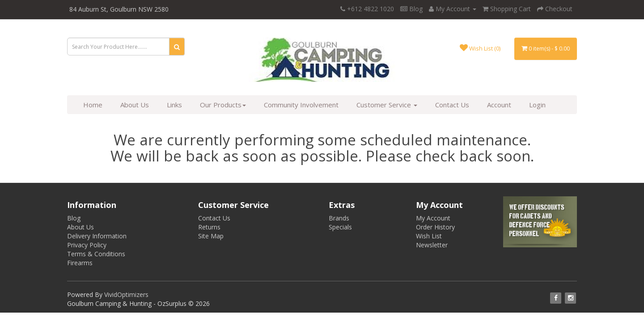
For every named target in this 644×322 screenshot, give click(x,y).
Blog (411, 9)
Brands (339, 218)
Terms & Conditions (96, 254)
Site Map (211, 236)
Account (499, 105)
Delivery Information (97, 236)
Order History (435, 227)
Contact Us (452, 105)
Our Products (223, 105)
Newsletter (432, 245)
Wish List (429, 236)
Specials (340, 227)
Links (174, 105)
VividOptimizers (126, 294)
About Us (135, 105)
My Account (433, 218)
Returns (209, 227)
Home (93, 105)
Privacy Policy (87, 245)
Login (537, 105)
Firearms (80, 263)
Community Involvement (301, 105)
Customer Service (387, 105)
